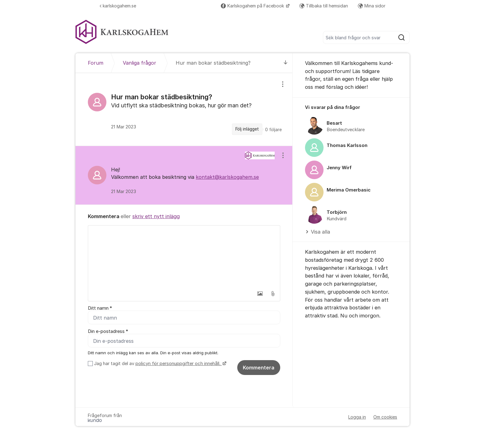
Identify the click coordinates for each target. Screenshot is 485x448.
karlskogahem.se (118, 6)
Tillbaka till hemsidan (324, 6)
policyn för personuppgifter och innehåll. (179, 364)
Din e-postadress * (108, 332)
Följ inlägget (247, 129)
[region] (184, 109)
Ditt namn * (100, 308)
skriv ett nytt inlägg (156, 216)
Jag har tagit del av (159, 364)
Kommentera (259, 368)
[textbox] (184, 256)
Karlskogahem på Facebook (253, 6)
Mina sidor (372, 6)
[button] (260, 294)
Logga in (357, 417)
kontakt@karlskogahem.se (227, 177)
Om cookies (385, 417)
